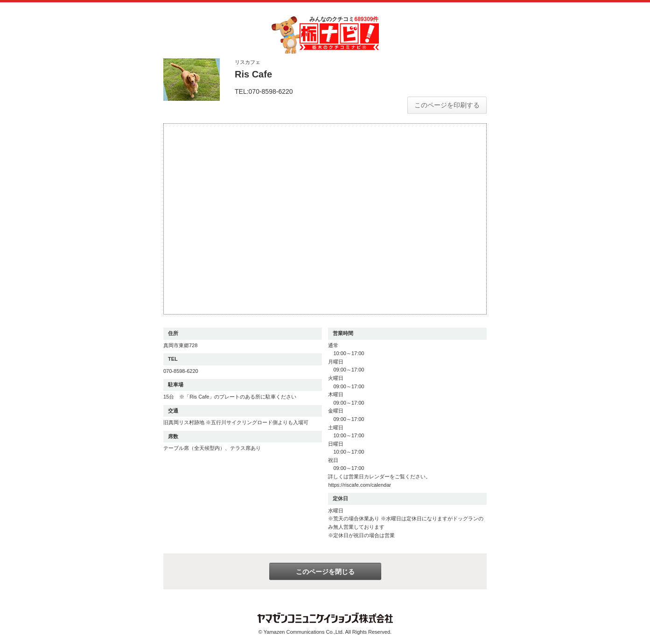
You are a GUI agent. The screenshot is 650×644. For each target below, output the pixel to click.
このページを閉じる (325, 572)
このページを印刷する (447, 105)
